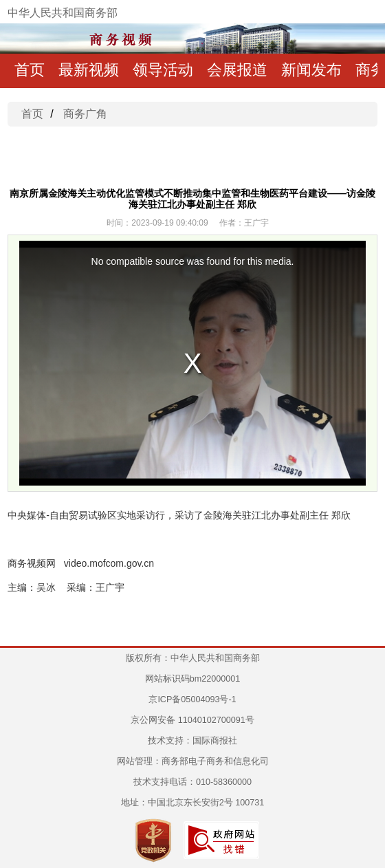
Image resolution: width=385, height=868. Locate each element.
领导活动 (163, 70)
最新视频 (89, 70)
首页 (30, 70)
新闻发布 (311, 70)
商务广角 (85, 114)
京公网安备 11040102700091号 (192, 720)
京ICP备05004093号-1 (192, 699)
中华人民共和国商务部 (63, 13)
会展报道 (237, 70)
